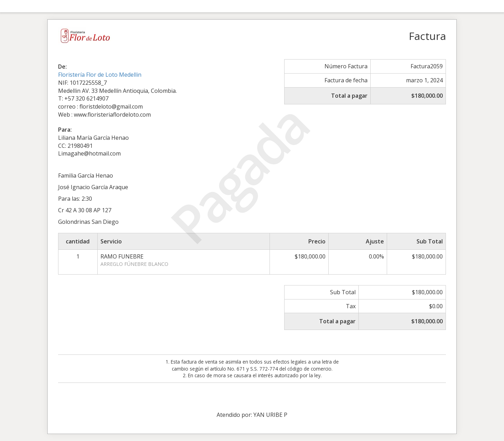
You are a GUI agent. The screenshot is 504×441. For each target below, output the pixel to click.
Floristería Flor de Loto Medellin (100, 75)
